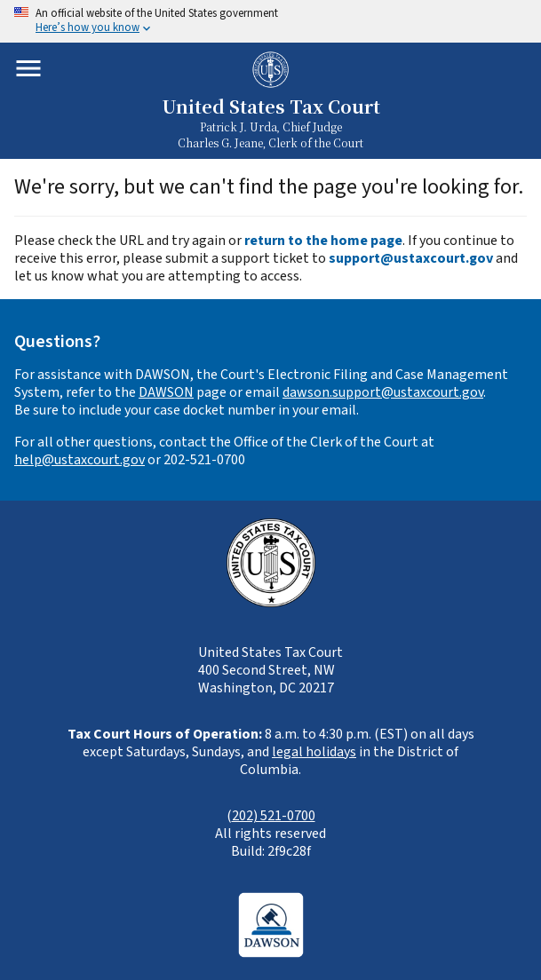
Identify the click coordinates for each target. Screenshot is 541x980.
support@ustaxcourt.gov (411, 258)
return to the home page (323, 241)
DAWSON (166, 392)
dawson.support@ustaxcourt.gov (383, 392)
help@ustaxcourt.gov (80, 460)
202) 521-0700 (274, 816)
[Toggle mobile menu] (28, 68)
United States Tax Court (271, 107)
